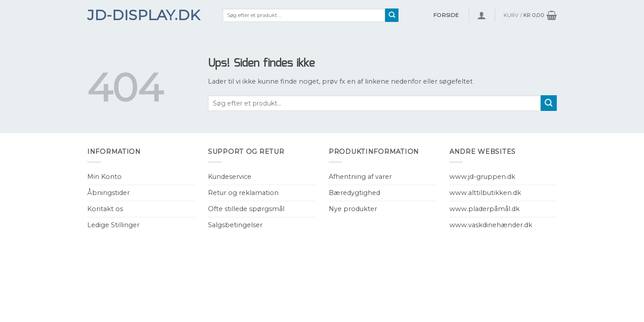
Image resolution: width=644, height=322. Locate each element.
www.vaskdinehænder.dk (491, 225)
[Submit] (392, 15)
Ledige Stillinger (113, 225)
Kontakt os (105, 209)
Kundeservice (230, 177)
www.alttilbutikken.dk (485, 193)
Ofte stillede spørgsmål (246, 209)
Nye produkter (353, 209)
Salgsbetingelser (235, 225)
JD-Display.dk (144, 15)
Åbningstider (108, 193)
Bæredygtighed (354, 193)
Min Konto (104, 177)
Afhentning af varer (360, 177)
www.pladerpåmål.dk (485, 209)
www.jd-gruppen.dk (482, 177)
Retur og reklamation (243, 193)
